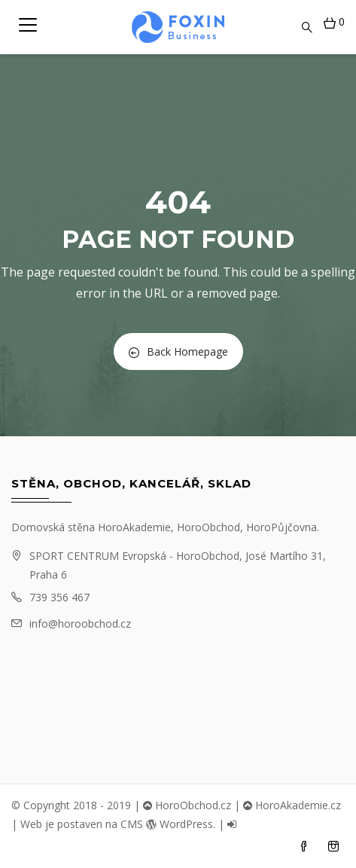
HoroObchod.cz (187, 805)
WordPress (180, 824)
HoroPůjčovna (281, 527)
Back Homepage (178, 351)
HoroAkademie (134, 527)
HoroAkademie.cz (292, 805)
